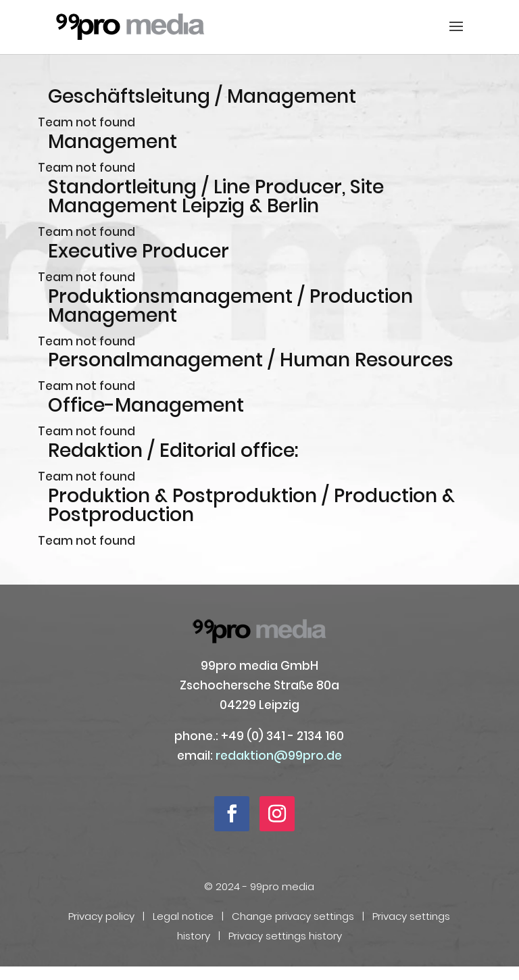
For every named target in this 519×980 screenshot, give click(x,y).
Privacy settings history (285, 936)
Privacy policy (101, 916)
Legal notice (183, 916)
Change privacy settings (293, 916)
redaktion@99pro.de (279, 756)
